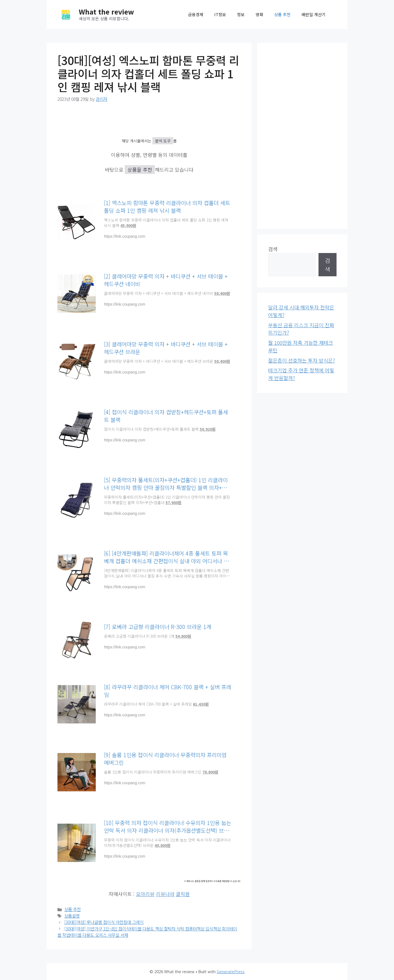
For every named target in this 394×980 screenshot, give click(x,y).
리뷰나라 (165, 894)
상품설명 (72, 916)
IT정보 (220, 14)
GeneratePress (231, 971)
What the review (106, 12)
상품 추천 (282, 14)
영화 (259, 14)
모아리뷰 (145, 894)
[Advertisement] (302, 136)
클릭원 (183, 894)
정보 (241, 14)
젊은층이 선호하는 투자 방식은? (302, 360)
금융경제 (196, 14)
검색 (273, 249)
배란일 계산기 (314, 14)
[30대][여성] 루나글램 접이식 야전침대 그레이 (104, 922)
